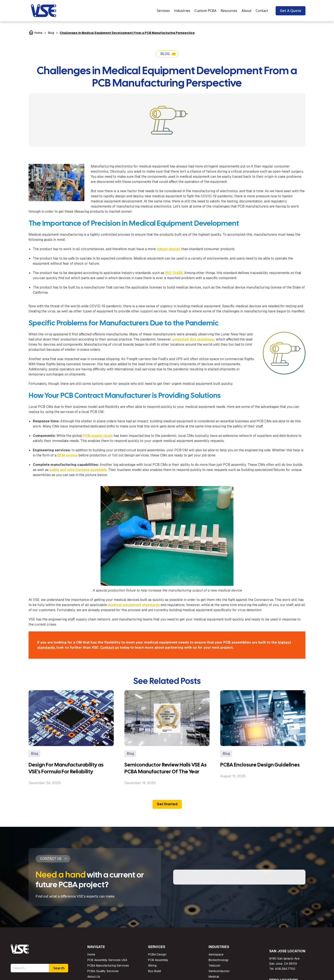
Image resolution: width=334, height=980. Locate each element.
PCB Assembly (158, 963)
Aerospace (216, 957)
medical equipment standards (134, 605)
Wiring (152, 968)
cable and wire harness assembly (78, 470)
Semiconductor (219, 974)
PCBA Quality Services (103, 974)
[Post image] (71, 718)
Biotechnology (219, 963)
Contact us (109, 647)
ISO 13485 (174, 273)
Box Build (154, 974)
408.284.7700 (285, 971)
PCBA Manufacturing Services (108, 968)
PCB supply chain (98, 436)
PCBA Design (157, 957)
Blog (51, 33)
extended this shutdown (193, 339)
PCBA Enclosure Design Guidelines (260, 765)
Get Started (167, 804)
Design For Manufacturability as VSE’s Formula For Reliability (66, 768)
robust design (168, 249)
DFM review (67, 455)
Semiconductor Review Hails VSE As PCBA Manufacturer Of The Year (166, 768)
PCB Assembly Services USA (107, 963)
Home (35, 33)
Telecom (214, 968)
